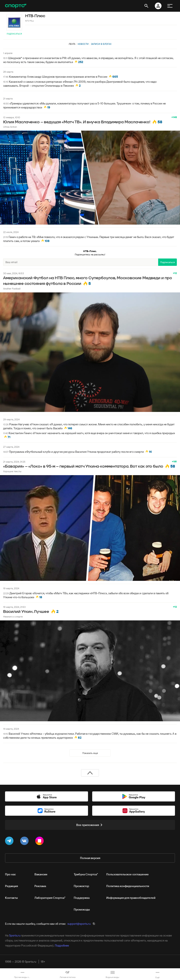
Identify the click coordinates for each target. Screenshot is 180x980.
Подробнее (62, 945)
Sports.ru (15, 935)
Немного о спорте (13, 617)
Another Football (12, 289)
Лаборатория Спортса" (50, 898)
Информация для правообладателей (131, 898)
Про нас (10, 874)
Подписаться (14, 34)
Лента (72, 44)
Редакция (11, 886)
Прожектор (81, 886)
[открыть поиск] (146, 6)
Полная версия (90, 858)
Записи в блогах (101, 44)
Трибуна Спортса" (86, 874)
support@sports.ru (79, 924)
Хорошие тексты (12, 471)
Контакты (11, 898)
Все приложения (90, 825)
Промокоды (82, 909)
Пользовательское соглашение (127, 874)
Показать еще (90, 753)
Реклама (40, 886)
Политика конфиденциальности (128, 886)
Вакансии (41, 874)
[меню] (170, 6)
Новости (83, 44)
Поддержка (82, 898)
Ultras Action (10, 127)
